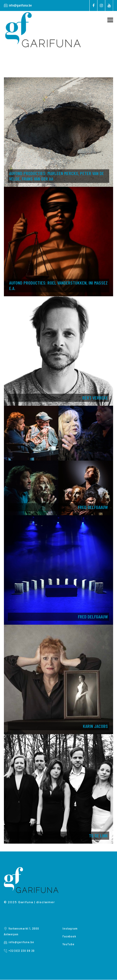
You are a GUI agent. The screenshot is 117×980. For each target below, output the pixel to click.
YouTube (68, 944)
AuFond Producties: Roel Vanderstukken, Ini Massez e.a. (58, 285)
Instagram (70, 928)
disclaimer (46, 902)
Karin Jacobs (95, 726)
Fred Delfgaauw (93, 507)
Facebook (69, 936)
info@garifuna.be (20, 5)
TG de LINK (98, 836)
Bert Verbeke (95, 398)
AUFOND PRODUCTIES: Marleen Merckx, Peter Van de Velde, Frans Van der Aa (57, 176)
